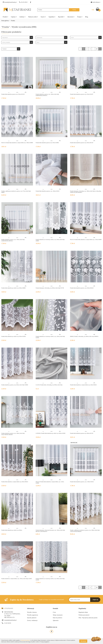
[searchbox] (16, 38)
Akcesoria (71, 17)
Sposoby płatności (32, 618)
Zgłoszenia (56, 620)
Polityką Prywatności (25, 640)
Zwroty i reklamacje (32, 620)
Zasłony (22, 17)
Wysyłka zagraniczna (33, 615)
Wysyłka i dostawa (32, 612)
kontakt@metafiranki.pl (10, 620)
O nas (54, 612)
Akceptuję (83, 641)
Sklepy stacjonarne (58, 615)
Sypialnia (52, 17)
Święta (80, 17)
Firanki (5, 17)
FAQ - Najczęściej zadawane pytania (88, 618)
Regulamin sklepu (83, 612)
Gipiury (14, 17)
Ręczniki (61, 17)
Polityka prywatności (84, 615)
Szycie (43, 17)
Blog (87, 17)
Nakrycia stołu (33, 17)
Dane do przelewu (58, 618)
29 (97, 49)
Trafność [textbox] (4, 49)
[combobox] (17, 37)
